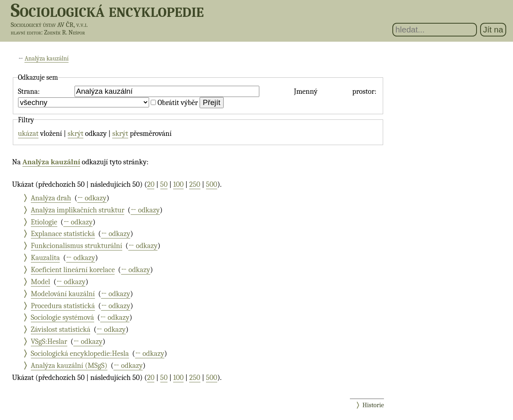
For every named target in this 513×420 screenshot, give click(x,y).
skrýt (76, 133)
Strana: (29, 91)
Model (41, 282)
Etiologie (44, 222)
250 (195, 184)
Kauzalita (45, 258)
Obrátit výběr (178, 103)
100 (178, 184)
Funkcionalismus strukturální (77, 246)
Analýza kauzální (46, 59)
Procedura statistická (63, 306)
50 (164, 184)
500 (212, 184)
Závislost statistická (61, 329)
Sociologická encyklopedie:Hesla (80, 353)
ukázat (28, 133)
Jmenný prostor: (335, 91)
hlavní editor (26, 32)
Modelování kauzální (63, 294)
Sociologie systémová (63, 317)
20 (151, 184)
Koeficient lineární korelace (73, 270)
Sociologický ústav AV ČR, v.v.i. (49, 25)
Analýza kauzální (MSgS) (69, 365)
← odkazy (92, 198)
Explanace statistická (63, 234)
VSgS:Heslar (49, 341)
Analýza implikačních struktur (78, 210)
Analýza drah (51, 198)
